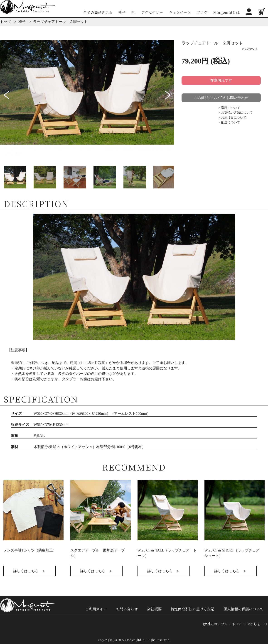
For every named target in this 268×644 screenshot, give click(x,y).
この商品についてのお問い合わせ (221, 98)
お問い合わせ (127, 609)
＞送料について (229, 108)
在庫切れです (221, 80)
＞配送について (229, 122)
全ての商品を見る (98, 12)
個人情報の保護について (243, 609)
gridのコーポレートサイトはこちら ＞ (235, 624)
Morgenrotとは (226, 12)
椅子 (122, 12)
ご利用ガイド (96, 609)
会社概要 (154, 609)
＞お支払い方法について (235, 112)
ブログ (202, 12)
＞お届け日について (232, 117)
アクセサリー (152, 12)
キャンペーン (180, 12)
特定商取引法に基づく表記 (192, 609)
